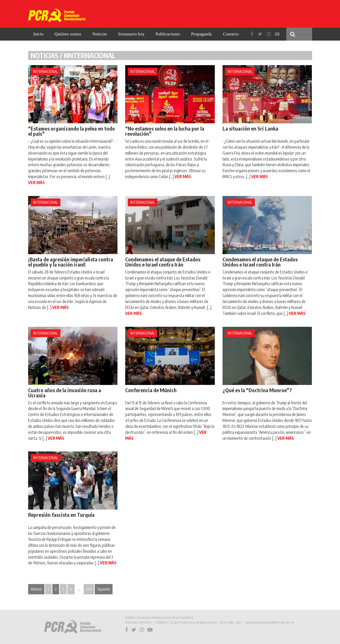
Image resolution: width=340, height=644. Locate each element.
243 (89, 589)
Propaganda (201, 34)
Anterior (36, 589)
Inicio (38, 34)
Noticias (100, 34)
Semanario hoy (131, 34)
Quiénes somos (68, 34)
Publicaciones (168, 34)
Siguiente (104, 589)
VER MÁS (36, 183)
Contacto (231, 34)
